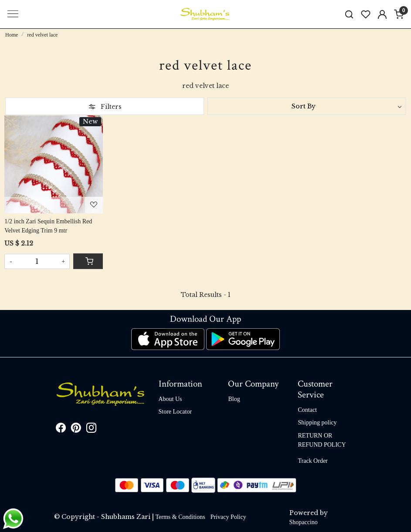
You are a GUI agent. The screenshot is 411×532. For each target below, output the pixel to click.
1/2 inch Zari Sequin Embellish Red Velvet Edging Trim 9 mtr (48, 226)
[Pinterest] (76, 429)
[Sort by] (307, 106)
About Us (170, 399)
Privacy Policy (228, 517)
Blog (234, 399)
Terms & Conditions (180, 517)
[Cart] (88, 261)
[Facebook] (61, 429)
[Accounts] (382, 14)
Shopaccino (304, 522)
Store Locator (175, 412)
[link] (349, 14)
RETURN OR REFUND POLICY (322, 440)
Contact (307, 410)
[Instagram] (91, 429)
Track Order (312, 461)
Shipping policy (317, 423)
